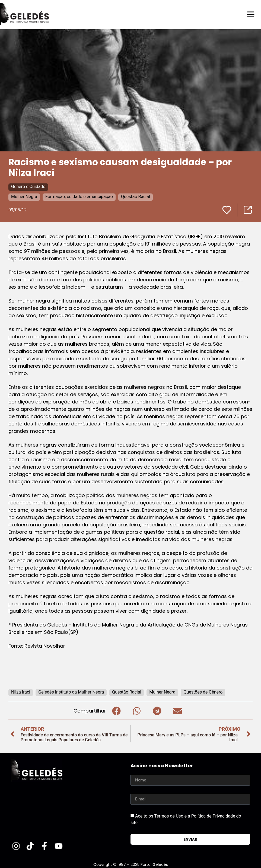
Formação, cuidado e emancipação (79, 196)
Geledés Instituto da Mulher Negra (71, 692)
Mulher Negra (24, 196)
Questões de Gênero (203, 692)
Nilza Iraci (21, 692)
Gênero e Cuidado (28, 186)
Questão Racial (136, 196)
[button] (116, 710)
